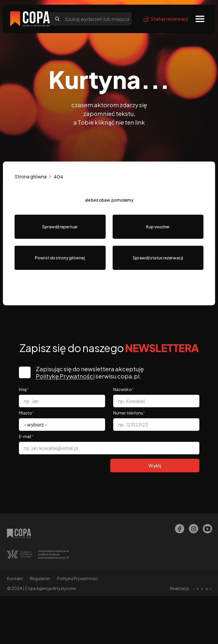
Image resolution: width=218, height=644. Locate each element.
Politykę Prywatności (65, 376)
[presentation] (63, 470)
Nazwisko (124, 389)
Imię (24, 389)
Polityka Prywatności (77, 578)
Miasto (26, 413)
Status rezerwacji (165, 19)
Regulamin (40, 578)
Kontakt (15, 578)
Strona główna (31, 176)
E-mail (26, 436)
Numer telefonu (129, 413)
